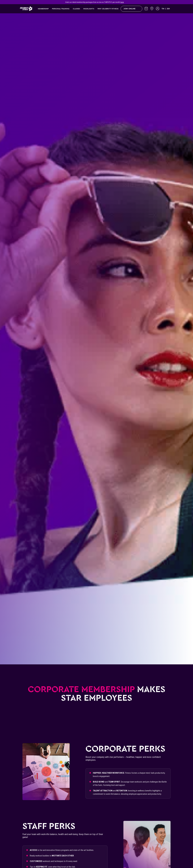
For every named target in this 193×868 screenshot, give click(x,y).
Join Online (131, 9)
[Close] (172, 2)
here (122, 2)
